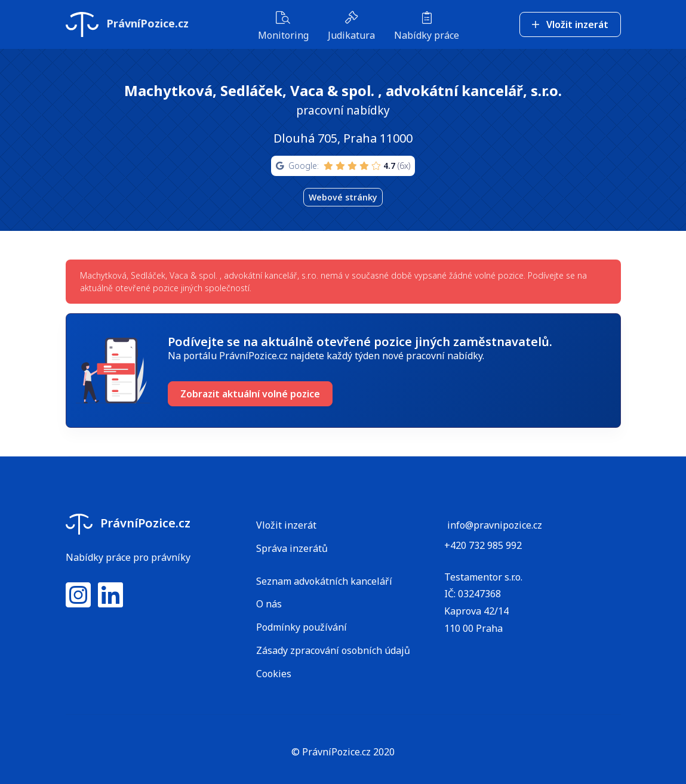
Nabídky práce (427, 27)
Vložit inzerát (570, 24)
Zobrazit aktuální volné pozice (250, 394)
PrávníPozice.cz (127, 24)
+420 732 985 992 (483, 545)
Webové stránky (343, 197)
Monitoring (283, 27)
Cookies (274, 674)
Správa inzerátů (292, 548)
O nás (269, 604)
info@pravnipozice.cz (495, 525)
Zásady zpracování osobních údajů (333, 650)
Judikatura (351, 27)
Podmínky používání (302, 627)
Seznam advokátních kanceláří (324, 581)
